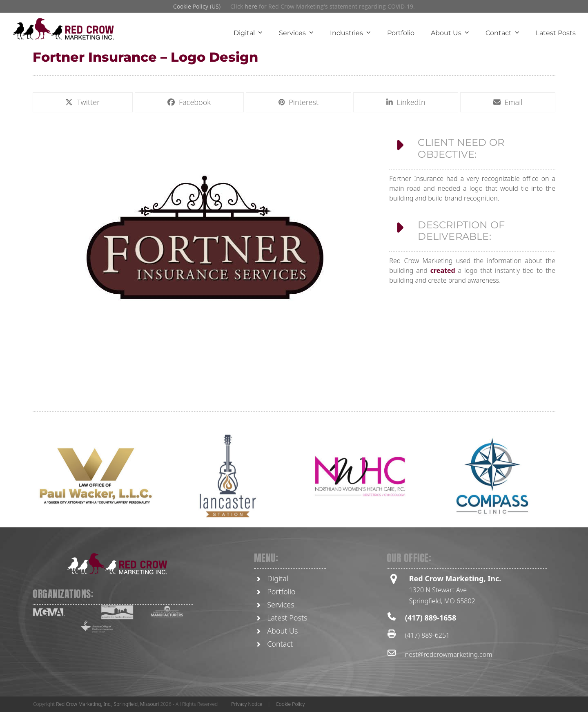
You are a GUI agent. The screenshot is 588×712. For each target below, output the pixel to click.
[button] (83, 103)
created (443, 274)
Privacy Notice (247, 704)
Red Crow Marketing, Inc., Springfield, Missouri (107, 704)
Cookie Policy (290, 704)
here (251, 6)
